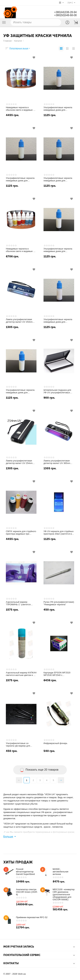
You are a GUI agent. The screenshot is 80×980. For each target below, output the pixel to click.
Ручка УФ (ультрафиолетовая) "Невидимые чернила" (59, 603)
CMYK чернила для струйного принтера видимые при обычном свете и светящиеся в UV (21, 533)
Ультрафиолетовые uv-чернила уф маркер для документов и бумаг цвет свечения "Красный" (18, 745)
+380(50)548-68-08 (65, 15)
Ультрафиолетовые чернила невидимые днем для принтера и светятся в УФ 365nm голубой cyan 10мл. (20, 179)
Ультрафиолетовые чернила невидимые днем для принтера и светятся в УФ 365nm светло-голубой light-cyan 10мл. (20, 391)
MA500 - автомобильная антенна (61, 872)
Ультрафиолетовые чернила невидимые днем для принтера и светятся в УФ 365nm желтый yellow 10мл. (58, 179)
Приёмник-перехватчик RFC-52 (32, 917)
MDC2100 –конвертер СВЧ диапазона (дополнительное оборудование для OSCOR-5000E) (64, 894)
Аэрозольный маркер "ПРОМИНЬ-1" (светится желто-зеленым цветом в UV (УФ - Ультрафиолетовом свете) (20, 603)
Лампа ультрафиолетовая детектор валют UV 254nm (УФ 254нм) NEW (19, 462)
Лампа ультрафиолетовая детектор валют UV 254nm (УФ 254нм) (19, 321)
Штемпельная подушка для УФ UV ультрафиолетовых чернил (57, 391)
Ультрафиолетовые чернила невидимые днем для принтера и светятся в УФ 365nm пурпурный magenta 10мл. (58, 109)
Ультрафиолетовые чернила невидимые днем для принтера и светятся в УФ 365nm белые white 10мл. (58, 250)
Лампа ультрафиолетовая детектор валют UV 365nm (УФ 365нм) (57, 462)
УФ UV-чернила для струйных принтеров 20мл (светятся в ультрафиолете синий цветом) (59, 533)
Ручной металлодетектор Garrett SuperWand (25, 872)
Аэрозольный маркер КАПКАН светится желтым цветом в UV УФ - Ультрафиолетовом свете (21, 674)
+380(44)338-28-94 (65, 12)
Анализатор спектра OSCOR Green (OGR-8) (27, 892)
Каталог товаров (4, 22)
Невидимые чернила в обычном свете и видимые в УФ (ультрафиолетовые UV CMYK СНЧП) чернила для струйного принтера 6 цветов (21, 250)
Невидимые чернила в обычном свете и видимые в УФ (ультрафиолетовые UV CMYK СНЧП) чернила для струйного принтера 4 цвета (20, 109)
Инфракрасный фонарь (55, 743)
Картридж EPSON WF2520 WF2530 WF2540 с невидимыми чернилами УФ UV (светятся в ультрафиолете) (58, 674)
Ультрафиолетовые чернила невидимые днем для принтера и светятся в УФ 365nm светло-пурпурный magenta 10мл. (58, 321)
